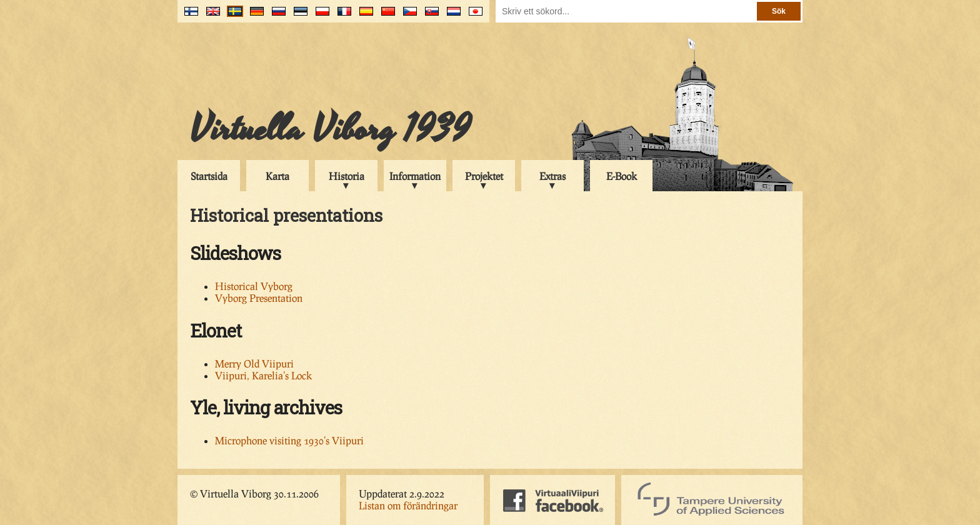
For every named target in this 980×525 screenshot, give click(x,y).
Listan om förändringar (408, 505)
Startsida (209, 176)
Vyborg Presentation (259, 298)
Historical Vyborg (254, 286)
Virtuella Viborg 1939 (330, 129)
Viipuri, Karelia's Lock (263, 375)
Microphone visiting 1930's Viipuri (289, 440)
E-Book (622, 176)
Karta (277, 176)
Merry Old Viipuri (254, 363)
